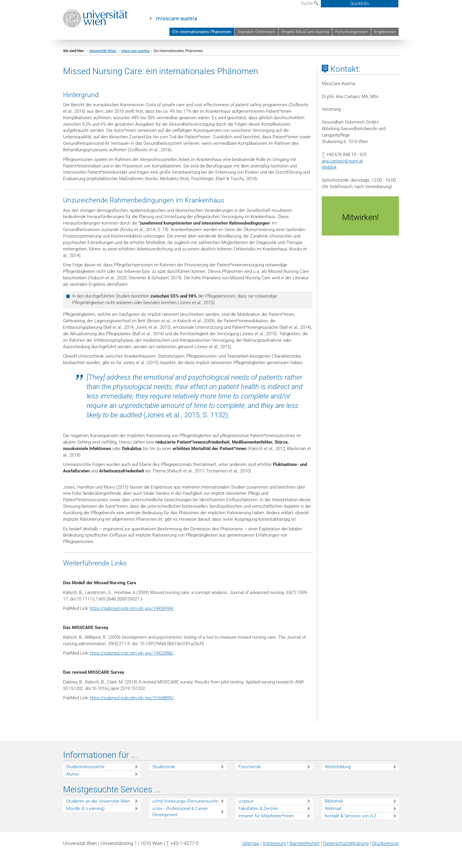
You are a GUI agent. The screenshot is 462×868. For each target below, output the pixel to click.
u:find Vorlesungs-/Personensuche (185, 801)
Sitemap (251, 843)
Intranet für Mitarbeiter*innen (266, 816)
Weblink (329, 167)
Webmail (333, 809)
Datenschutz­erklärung (346, 843)
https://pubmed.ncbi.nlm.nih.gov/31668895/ (132, 698)
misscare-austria (176, 19)
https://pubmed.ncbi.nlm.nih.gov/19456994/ (132, 608)
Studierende (164, 767)
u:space (246, 801)
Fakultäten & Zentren (258, 809)
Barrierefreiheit (305, 843)
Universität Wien (103, 51)
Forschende (250, 767)
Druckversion (386, 843)
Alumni (72, 774)
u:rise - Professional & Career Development (180, 812)
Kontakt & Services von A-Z (351, 816)
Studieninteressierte (85, 767)
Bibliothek (334, 801)
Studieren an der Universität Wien (98, 801)
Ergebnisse (385, 32)
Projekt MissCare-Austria (305, 32)
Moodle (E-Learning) (85, 809)
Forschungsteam (352, 32)
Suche (310, 3)
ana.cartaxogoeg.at (342, 161)
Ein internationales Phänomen (202, 32)
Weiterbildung (338, 767)
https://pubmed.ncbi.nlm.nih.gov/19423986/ (132, 653)
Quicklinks (360, 4)
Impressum (274, 843)
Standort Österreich (256, 32)
